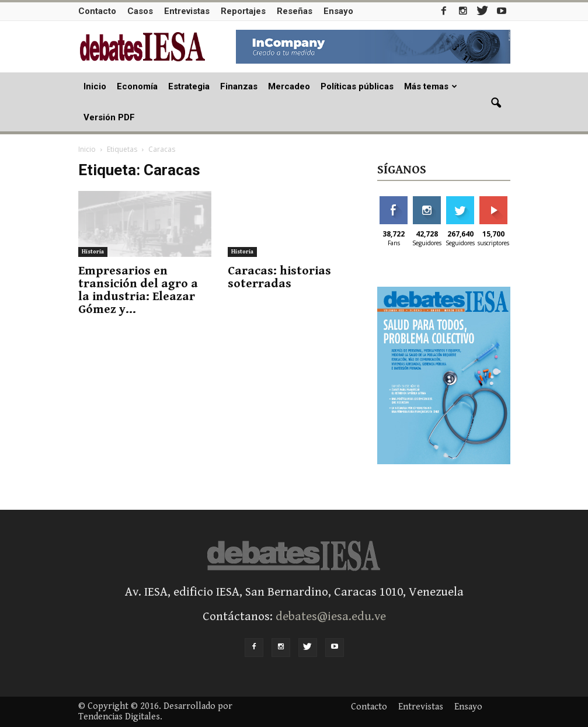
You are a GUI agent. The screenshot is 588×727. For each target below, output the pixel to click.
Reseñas (295, 11)
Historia (93, 252)
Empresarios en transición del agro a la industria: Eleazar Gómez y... (138, 290)
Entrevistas (187, 11)
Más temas (431, 86)
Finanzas (239, 86)
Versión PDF (109, 117)
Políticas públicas (357, 86)
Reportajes (243, 11)
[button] (496, 103)
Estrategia (189, 86)
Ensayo (338, 11)
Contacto (97, 11)
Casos (140, 11)
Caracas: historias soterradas (279, 277)
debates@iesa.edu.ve (331, 617)
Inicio (95, 86)
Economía (137, 86)
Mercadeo (289, 86)
